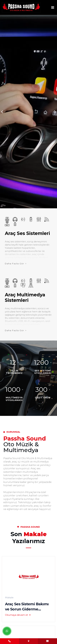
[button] (55, 112)
